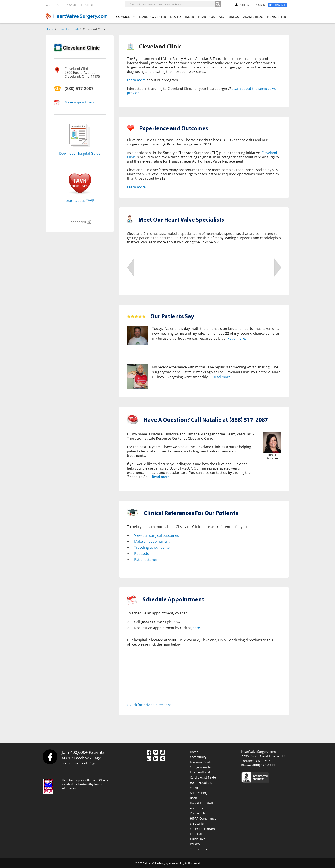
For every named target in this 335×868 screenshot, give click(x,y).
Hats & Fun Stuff (201, 802)
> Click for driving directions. (150, 704)
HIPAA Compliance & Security (203, 820)
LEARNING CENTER (153, 17)
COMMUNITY (126, 17)
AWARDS (72, 5)
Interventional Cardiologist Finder (203, 774)
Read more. (237, 338)
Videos (195, 787)
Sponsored (77, 222)
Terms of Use (199, 848)
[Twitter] (156, 752)
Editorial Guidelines (198, 836)
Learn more (136, 80)
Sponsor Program (202, 828)
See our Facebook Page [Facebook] (79, 763)
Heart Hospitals (68, 29)
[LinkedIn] (156, 759)
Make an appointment (152, 541)
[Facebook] (279, 5)
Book (193, 797)
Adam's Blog (199, 792)
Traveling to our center (153, 547)
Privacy (195, 843)
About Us (196, 808)
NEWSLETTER (277, 17)
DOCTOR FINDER (182, 17)
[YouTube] (163, 752)
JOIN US (242, 5)
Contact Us (198, 813)
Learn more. (137, 187)
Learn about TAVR (80, 201)
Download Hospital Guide (80, 153)
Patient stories (146, 559)
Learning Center (201, 761)
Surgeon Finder (201, 767)
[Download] (80, 148)
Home (50, 29)
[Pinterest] (163, 759)
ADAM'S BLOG (253, 17)
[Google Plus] (149, 759)
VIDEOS (234, 17)
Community (198, 756)
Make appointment (80, 102)
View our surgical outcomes (156, 535)
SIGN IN (261, 5)
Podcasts (142, 553)
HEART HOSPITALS (211, 17)
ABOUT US (53, 5)
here (196, 627)
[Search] (218, 4)
